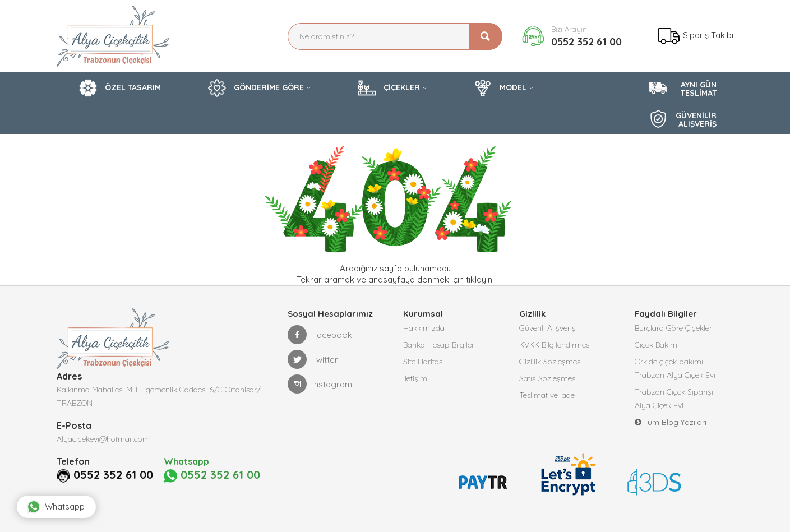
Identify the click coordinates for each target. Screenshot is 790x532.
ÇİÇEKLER (389, 88)
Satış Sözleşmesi (548, 378)
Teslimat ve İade (547, 395)
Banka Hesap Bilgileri (440, 345)
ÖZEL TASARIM (120, 88)
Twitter (313, 359)
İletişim (415, 378)
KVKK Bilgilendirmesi (555, 345)
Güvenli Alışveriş (548, 328)
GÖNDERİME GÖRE (256, 88)
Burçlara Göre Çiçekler (673, 328)
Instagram (320, 384)
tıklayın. (480, 279)
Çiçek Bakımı (657, 345)
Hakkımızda (424, 328)
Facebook (320, 335)
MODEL (500, 88)
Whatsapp (56, 507)
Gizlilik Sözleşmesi (551, 362)
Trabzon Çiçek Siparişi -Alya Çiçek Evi (676, 399)
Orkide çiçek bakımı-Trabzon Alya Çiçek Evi (675, 368)
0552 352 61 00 (586, 42)
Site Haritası (424, 362)
